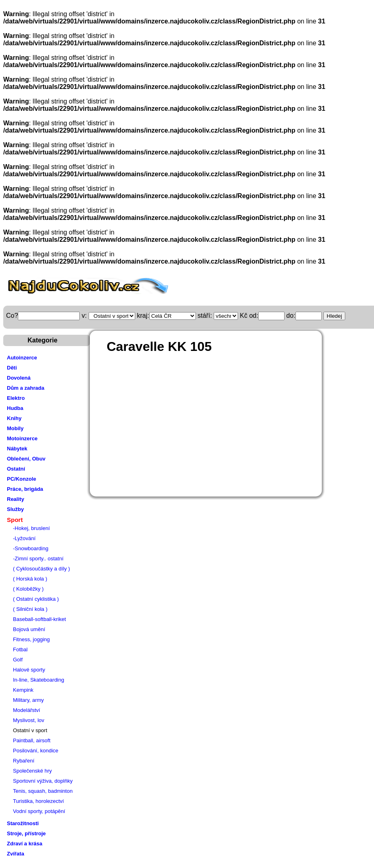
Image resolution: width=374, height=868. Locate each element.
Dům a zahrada (25, 388)
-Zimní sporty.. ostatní (38, 559)
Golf (18, 660)
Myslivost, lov (29, 720)
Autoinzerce (22, 358)
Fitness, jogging (31, 639)
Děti (12, 368)
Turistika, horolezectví (38, 801)
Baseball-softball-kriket (39, 619)
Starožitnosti (23, 823)
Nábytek (17, 449)
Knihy (14, 418)
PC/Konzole (21, 479)
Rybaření (24, 761)
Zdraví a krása (24, 844)
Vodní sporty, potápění (39, 811)
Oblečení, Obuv (26, 459)
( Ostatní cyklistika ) (36, 599)
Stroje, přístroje (26, 833)
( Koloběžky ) (28, 589)
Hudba (15, 408)
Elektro (16, 398)
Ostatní (16, 469)
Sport (15, 520)
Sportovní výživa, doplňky (43, 781)
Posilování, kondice (36, 751)
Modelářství (27, 710)
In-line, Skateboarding (38, 680)
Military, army (28, 700)
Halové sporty (29, 670)
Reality (16, 499)
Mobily (15, 428)
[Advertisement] (226, 420)
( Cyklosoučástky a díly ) (41, 569)
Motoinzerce (22, 438)
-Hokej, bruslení (31, 528)
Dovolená (19, 378)
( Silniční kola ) (30, 609)
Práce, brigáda (25, 489)
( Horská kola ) (30, 579)
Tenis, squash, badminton (43, 791)
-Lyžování (24, 538)
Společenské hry (32, 771)
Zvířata (16, 854)
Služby (15, 509)
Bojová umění (29, 629)
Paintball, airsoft (32, 740)
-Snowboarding (31, 548)
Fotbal (20, 649)
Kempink (23, 690)
